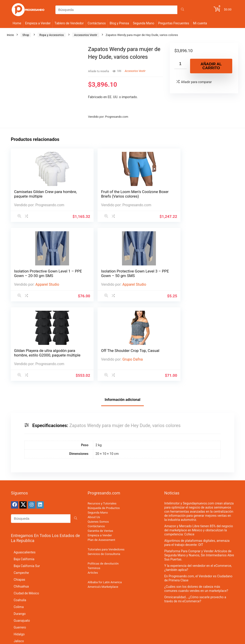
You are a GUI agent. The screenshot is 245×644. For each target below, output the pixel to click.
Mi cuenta (200, 23)
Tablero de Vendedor (69, 23)
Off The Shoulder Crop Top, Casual (215, 196)
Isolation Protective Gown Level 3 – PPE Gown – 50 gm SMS (139, 201)
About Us (94, 375)
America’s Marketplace (103, 445)
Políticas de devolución (103, 422)
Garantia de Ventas (100, 389)
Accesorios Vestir (86, 35)
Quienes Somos (98, 380)
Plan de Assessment (101, 398)
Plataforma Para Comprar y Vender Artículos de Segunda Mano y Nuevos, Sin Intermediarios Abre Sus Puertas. (199, 414)
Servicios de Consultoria (104, 412)
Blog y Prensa (119, 23)
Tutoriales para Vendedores (106, 408)
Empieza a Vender (38, 23)
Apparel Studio (101, 216)
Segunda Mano (144, 23)
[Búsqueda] (182, 10)
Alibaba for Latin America (105, 441)
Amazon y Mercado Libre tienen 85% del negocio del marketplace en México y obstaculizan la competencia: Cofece (199, 389)
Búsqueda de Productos (104, 366)
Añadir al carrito (211, 66)
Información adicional (122, 258)
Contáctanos (97, 23)
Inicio (10, 35)
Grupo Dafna (214, 216)
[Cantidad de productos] (181, 64)
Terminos (94, 426)
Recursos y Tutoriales (102, 362)
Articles (93, 431)
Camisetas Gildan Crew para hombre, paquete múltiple (25, 201)
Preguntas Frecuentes (174, 23)
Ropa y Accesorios (52, 35)
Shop (26, 35)
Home (17, 23)
